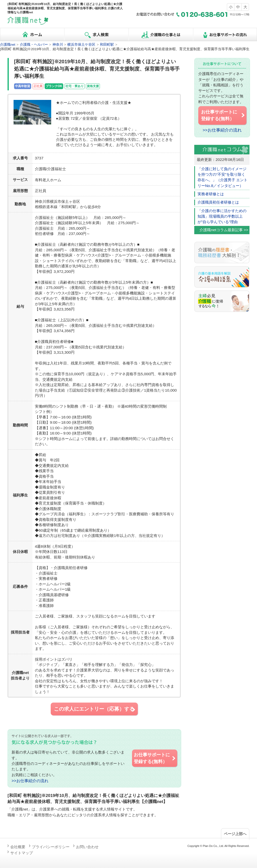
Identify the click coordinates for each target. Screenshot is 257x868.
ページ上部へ (235, 834)
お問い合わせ (87, 847)
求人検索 (96, 35)
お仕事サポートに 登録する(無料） (155, 758)
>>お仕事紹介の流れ (30, 781)
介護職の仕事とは (161, 35)
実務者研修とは (211, 194)
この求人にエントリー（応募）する (95, 709)
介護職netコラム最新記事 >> (224, 230)
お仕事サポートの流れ (225, 35)
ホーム (32, 35)
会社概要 (18, 847)
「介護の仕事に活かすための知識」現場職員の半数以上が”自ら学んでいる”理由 (222, 216)
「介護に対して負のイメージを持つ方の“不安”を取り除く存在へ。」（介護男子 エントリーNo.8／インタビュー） (222, 177)
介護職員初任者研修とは (218, 202)
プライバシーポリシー (51, 847)
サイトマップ (22, 853)
